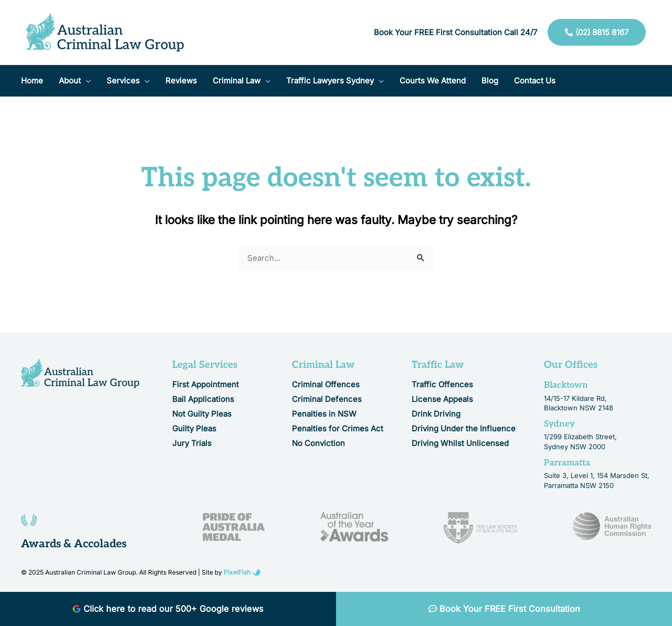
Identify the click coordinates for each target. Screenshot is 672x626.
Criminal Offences (326, 384)
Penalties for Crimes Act (338, 428)
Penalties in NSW (324, 414)
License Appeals (442, 399)
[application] (86, 81)
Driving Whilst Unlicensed (460, 443)
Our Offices (571, 365)
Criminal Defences (327, 399)
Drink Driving (436, 414)
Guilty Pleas (194, 428)
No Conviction (318, 443)
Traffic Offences (442, 384)
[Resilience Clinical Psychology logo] (80, 373)
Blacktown (566, 385)
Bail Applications (203, 399)
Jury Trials (192, 443)
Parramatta (567, 463)
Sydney (559, 424)
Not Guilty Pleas (202, 414)
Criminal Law (323, 365)
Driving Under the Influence (464, 428)
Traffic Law (438, 365)
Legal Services (205, 365)
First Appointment (206, 384)
